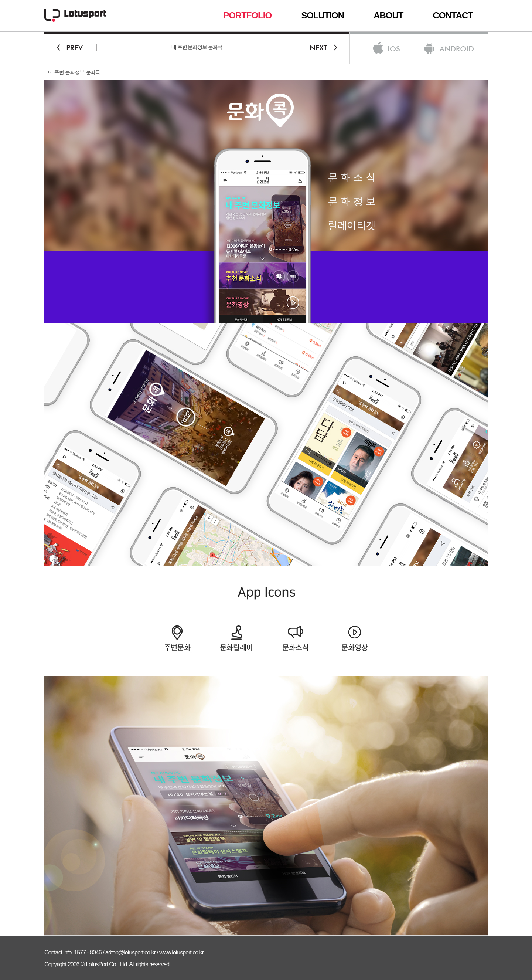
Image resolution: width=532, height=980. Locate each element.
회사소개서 (476, 270)
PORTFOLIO (247, 16)
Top (513, 257)
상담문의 (476, 240)
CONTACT (453, 16)
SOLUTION (323, 16)
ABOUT (388, 16)
